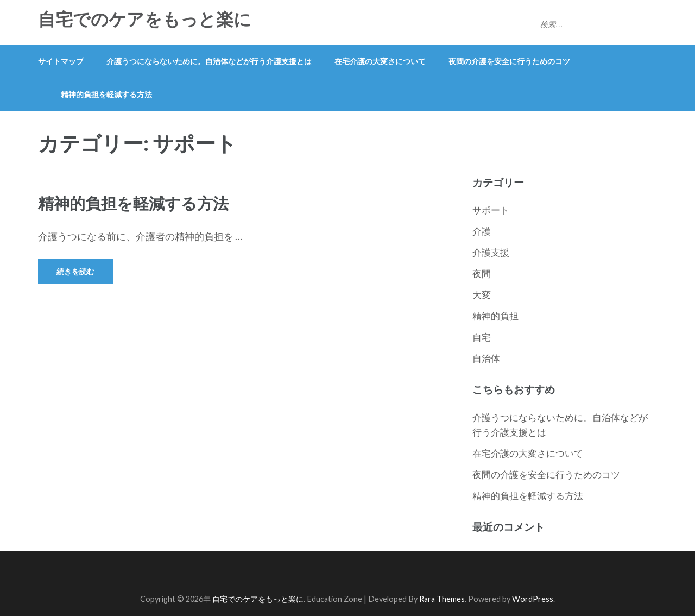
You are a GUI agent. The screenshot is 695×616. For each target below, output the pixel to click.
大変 (482, 295)
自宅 (482, 337)
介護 (482, 231)
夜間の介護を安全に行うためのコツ (509, 61)
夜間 (482, 274)
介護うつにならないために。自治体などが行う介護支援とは (209, 61)
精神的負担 (495, 316)
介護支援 (491, 252)
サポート (491, 210)
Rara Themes (442, 599)
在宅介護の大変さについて (380, 61)
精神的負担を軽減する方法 (106, 94)
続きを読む (75, 271)
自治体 (486, 358)
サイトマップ (61, 61)
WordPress (533, 599)
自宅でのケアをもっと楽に (145, 20)
